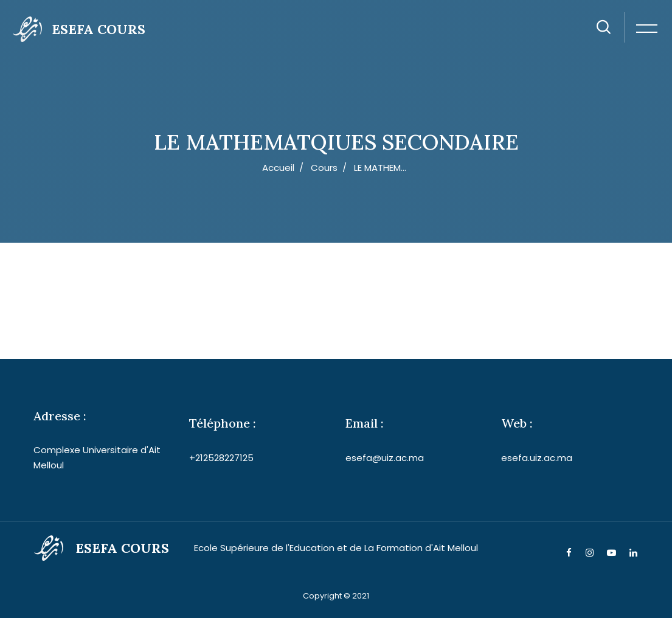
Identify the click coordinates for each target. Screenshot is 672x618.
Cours (324, 168)
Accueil (278, 168)
